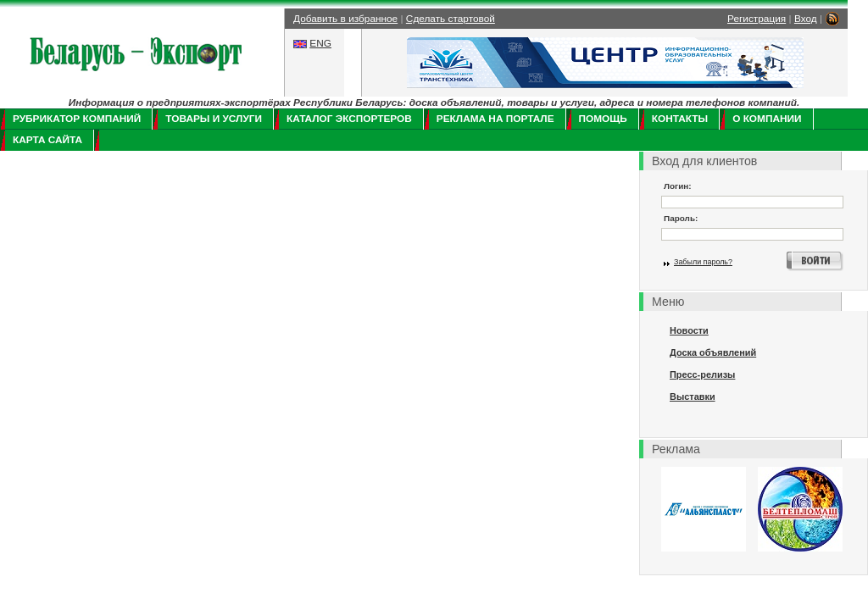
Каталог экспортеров (349, 119)
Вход (806, 19)
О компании (767, 119)
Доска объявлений (713, 352)
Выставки (693, 396)
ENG (320, 43)
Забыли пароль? (703, 262)
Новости (689, 330)
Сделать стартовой (451, 19)
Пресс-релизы (702, 374)
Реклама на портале (495, 119)
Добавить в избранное (345, 19)
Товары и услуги (214, 119)
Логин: (678, 186)
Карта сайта (47, 140)
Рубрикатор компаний (77, 119)
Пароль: (681, 218)
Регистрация (757, 19)
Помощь (603, 119)
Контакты (680, 119)
